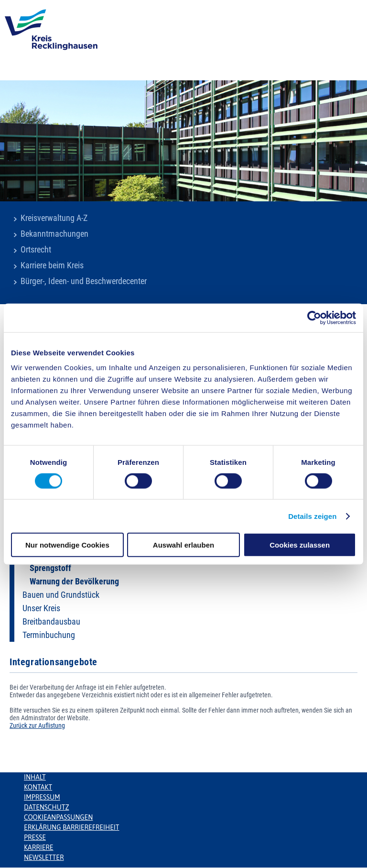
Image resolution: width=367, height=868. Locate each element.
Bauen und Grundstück (61, 595)
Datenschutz (47, 807)
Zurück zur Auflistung (37, 725)
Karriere (39, 847)
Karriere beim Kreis (52, 265)
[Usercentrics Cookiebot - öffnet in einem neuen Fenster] (314, 318)
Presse (35, 837)
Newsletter (44, 857)
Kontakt (38, 787)
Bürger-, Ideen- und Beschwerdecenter (84, 281)
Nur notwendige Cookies (67, 545)
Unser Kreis (41, 608)
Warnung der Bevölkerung (74, 582)
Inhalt (35, 777)
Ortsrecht (36, 250)
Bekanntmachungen (54, 234)
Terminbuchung (49, 635)
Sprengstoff (50, 568)
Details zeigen (312, 516)
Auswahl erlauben (183, 545)
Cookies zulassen (300, 545)
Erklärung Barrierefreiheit (71, 827)
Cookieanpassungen (58, 817)
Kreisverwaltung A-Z (54, 218)
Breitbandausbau (51, 622)
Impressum (42, 797)
